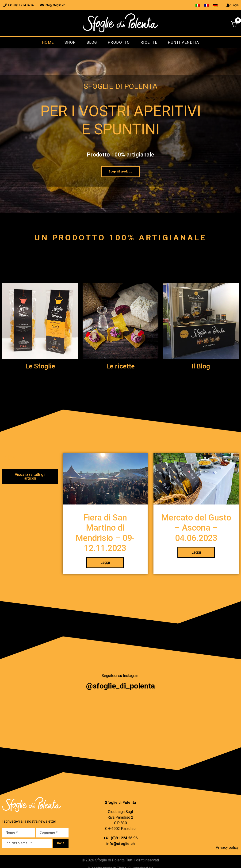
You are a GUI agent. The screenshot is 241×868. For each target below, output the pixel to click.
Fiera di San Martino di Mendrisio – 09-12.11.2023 (105, 535)
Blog (92, 42)
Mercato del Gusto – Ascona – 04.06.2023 (196, 530)
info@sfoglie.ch (120, 846)
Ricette (149, 42)
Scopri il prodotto (120, 172)
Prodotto (119, 42)
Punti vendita (184, 42)
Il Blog (201, 366)
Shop (70, 42)
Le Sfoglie (40, 366)
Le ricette (120, 366)
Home (48, 42)
